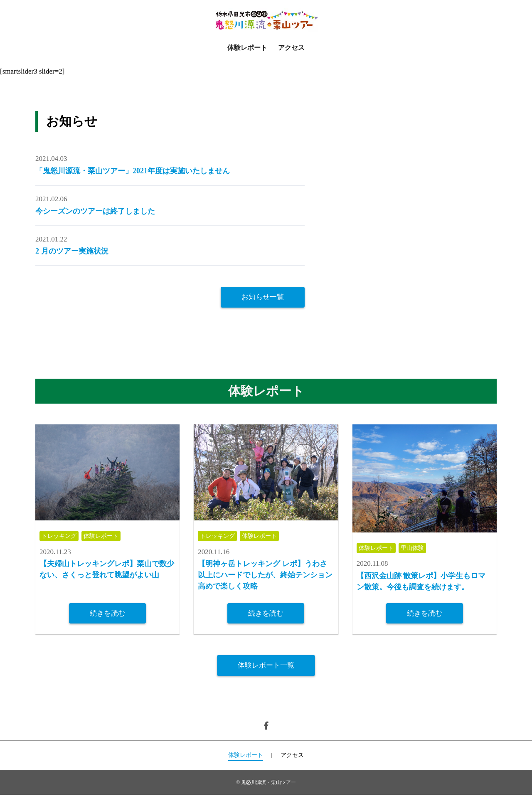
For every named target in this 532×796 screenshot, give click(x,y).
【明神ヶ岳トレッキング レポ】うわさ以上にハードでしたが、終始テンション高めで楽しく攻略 (265, 576)
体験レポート (247, 48)
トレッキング (60, 537)
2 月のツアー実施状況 (72, 251)
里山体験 (416, 548)
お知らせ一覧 (263, 297)
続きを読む (107, 614)
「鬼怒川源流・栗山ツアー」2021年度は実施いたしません (133, 171)
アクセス (291, 48)
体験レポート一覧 (266, 667)
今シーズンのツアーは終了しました (95, 211)
